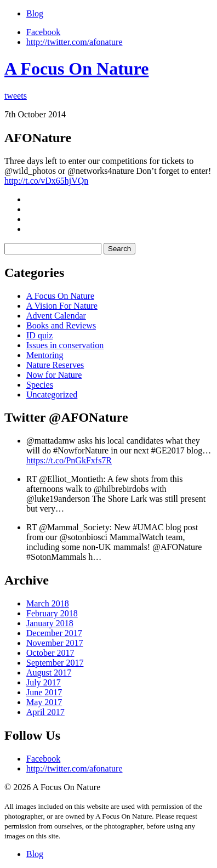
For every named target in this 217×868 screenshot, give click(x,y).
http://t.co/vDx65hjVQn (46, 181)
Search (119, 249)
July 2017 (44, 682)
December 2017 (54, 633)
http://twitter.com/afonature (75, 42)
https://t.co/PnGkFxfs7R (69, 460)
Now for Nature (54, 375)
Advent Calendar (56, 316)
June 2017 (44, 692)
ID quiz (39, 335)
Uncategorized (52, 395)
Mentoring (45, 355)
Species (40, 385)
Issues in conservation (65, 345)
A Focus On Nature (76, 69)
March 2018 (48, 603)
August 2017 (49, 673)
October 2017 (50, 653)
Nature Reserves (55, 365)
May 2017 (44, 702)
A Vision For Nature (62, 306)
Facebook (43, 32)
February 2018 (52, 613)
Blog (35, 13)
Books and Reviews (61, 325)
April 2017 (45, 712)
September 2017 (55, 663)
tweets (16, 96)
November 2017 (55, 643)
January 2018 (50, 623)
